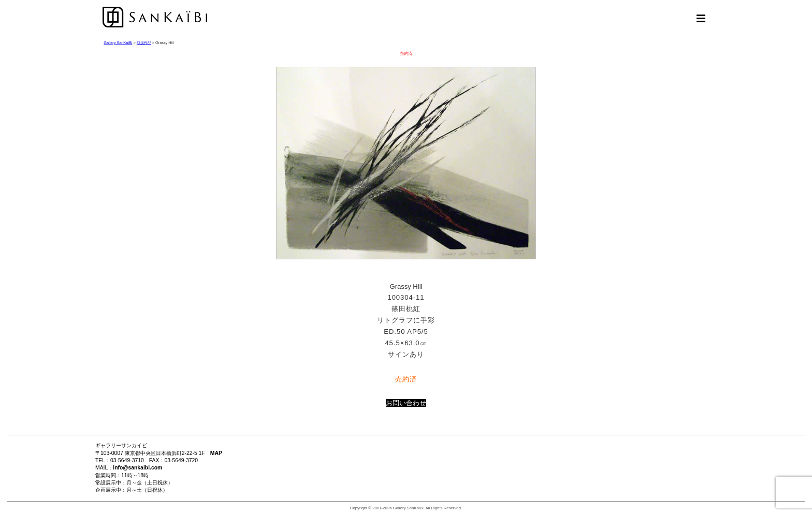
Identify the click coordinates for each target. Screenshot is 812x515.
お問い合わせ (406, 403)
